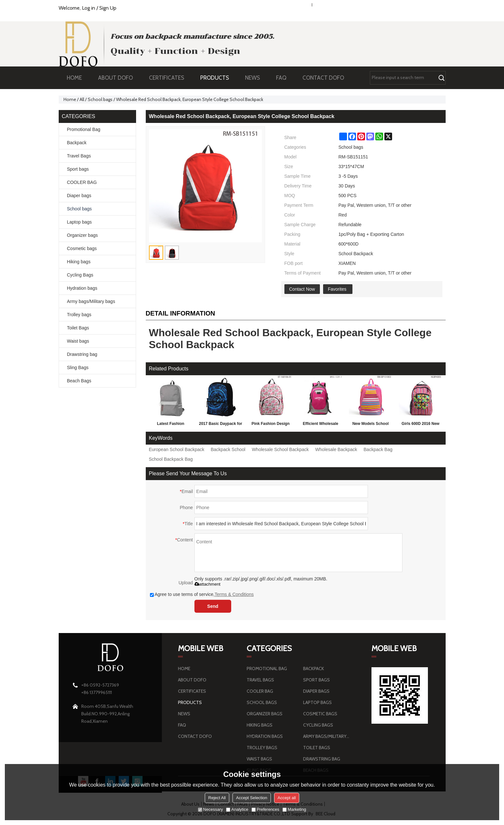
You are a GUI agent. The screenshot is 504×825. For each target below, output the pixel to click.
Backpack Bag (378, 449)
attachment (208, 584)
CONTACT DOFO (323, 78)
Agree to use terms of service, (202, 594)
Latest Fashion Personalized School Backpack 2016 (170, 425)
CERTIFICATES (167, 78)
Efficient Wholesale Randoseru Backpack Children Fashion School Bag (321, 425)
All (82, 99)
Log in (89, 8)
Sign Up (108, 8)
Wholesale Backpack (336, 449)
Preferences (265, 809)
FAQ (284, 78)
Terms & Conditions (234, 594)
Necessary (210, 809)
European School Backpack (177, 449)
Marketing (294, 809)
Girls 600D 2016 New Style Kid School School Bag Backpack (420, 425)
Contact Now (302, 289)
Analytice (237, 809)
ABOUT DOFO (119, 78)
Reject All (217, 798)
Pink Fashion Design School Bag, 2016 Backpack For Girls (271, 425)
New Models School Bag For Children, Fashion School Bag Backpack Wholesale (371, 425)
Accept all (287, 798)
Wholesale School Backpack (280, 449)
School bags (100, 99)
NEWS (256, 78)
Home (70, 99)
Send (213, 606)
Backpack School (228, 449)
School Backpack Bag (171, 459)
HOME (74, 78)
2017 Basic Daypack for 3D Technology (221, 425)
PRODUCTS (218, 78)
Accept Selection (252, 798)
